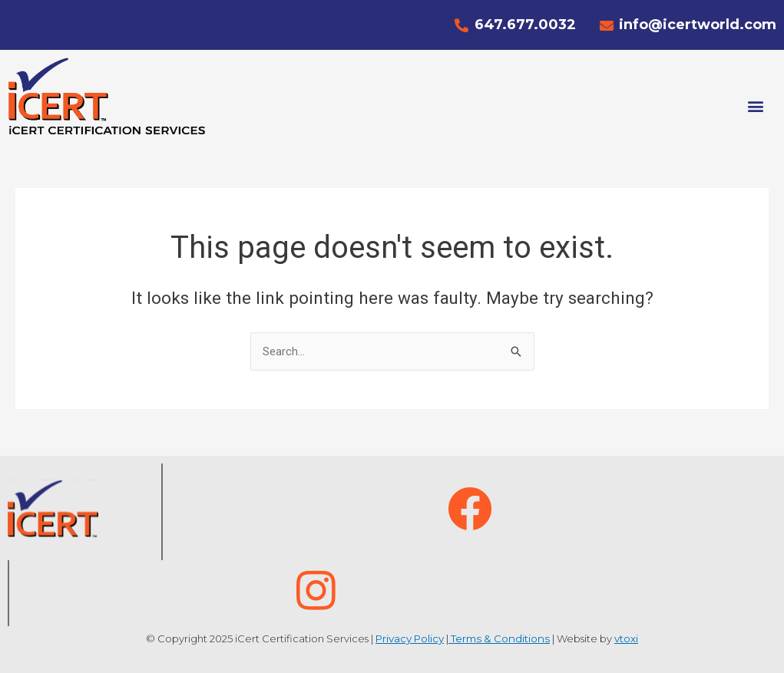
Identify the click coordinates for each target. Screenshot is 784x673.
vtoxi (625, 638)
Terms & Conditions (500, 638)
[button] (756, 106)
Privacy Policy (412, 638)
